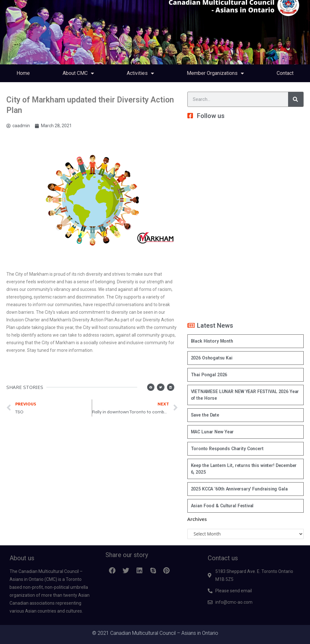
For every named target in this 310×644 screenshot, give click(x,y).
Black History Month (212, 341)
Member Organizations (215, 73)
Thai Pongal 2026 (209, 375)
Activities (140, 73)
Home (23, 73)
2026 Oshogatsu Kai (212, 358)
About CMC (78, 73)
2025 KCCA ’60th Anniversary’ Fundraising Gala (239, 489)
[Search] (296, 99)
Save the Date (205, 415)
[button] (154, 387)
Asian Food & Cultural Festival (222, 506)
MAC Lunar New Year (212, 432)
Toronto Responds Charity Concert (227, 449)
